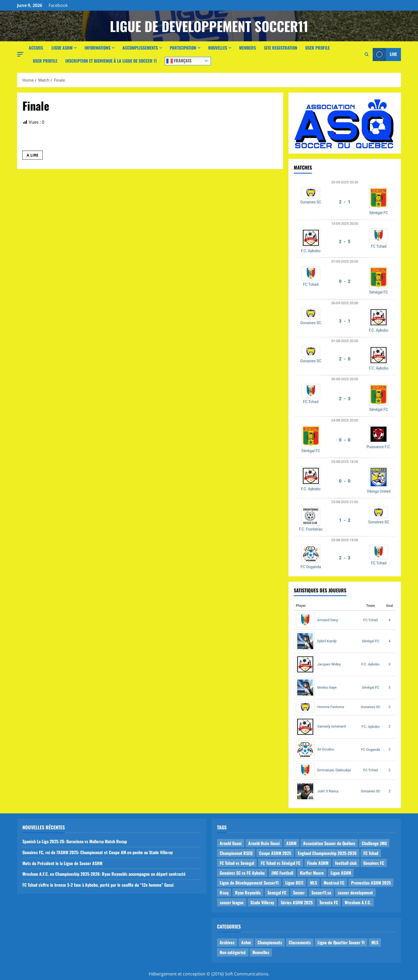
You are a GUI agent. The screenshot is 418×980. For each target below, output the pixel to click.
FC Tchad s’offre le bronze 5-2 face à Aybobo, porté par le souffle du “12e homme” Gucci (98, 885)
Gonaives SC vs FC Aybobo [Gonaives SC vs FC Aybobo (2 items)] (242, 873)
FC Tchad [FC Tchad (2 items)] (371, 853)
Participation (183, 48)
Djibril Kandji (327, 641)
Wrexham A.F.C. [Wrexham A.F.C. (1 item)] (358, 902)
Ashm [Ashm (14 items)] (246, 942)
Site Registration (281, 48)
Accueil (36, 48)
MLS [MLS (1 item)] (313, 883)
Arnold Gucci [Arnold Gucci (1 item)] (231, 843)
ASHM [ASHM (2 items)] (291, 843)
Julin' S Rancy (328, 791)
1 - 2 (345, 520)
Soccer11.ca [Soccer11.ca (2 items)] (321, 893)
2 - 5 (345, 242)
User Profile (317, 48)
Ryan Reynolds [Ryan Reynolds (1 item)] (248, 893)
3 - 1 (345, 321)
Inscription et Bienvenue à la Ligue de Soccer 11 (111, 61)
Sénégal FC (379, 213)
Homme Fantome (331, 707)
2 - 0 (345, 359)
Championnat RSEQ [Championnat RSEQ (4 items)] (236, 853)
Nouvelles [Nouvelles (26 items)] (261, 952)
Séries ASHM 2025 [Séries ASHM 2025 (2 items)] (297, 902)
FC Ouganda (311, 567)
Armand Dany (328, 620)
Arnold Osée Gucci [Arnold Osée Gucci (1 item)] (264, 843)
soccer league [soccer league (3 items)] (232, 902)
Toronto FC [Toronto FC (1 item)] (329, 902)
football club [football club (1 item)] (346, 863)
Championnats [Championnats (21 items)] (270, 942)
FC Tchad (379, 246)
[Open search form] (367, 54)
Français (179, 61)
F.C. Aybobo (311, 251)
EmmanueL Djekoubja (334, 770)
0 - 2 (345, 281)
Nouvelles (218, 48)
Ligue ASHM (62, 48)
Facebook (58, 5)
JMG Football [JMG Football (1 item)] (282, 873)
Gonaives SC (311, 202)
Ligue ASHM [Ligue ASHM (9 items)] (341, 873)
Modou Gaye (327, 687)
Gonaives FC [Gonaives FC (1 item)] (374, 863)
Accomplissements (140, 48)
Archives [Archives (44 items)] (227, 942)
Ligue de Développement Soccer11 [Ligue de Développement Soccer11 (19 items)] (249, 883)
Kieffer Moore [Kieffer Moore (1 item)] (312, 873)
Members (248, 48)
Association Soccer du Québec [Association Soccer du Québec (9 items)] (329, 843)
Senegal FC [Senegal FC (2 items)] (277, 893)
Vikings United (379, 491)
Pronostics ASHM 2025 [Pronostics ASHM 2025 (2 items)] (371, 883)
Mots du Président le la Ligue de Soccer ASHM (62, 863)
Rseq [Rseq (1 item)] (224, 893)
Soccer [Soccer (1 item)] (299, 893)
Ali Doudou (326, 749)
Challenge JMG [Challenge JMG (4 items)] (374, 843)
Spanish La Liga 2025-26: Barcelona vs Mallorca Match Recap (75, 841)
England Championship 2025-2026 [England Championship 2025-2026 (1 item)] (327, 853)
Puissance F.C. (379, 447)
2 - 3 (345, 399)
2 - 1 (345, 202)
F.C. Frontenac (311, 529)
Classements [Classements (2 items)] (300, 942)
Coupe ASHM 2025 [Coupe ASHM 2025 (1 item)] (275, 853)
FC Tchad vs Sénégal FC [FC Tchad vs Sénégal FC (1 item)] (281, 863)
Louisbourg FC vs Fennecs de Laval (67, 140)
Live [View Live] (385, 55)
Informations (97, 48)
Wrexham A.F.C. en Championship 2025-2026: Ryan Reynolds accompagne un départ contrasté (104, 874)
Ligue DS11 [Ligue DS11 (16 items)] (294, 883)
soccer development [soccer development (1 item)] (355, 893)
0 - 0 (345, 440)
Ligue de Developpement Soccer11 (209, 26)
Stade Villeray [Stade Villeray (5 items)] (262, 902)
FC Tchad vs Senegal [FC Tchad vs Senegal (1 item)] (237, 863)
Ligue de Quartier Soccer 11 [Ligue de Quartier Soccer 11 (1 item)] (341, 942)
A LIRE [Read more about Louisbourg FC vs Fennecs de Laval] (35, 156)
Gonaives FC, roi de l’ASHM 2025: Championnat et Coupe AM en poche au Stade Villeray (98, 852)
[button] (20, 54)
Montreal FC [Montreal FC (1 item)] (334, 883)
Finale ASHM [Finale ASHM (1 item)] (318, 863)
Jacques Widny (329, 664)
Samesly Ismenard (331, 726)
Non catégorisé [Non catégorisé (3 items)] (233, 952)
